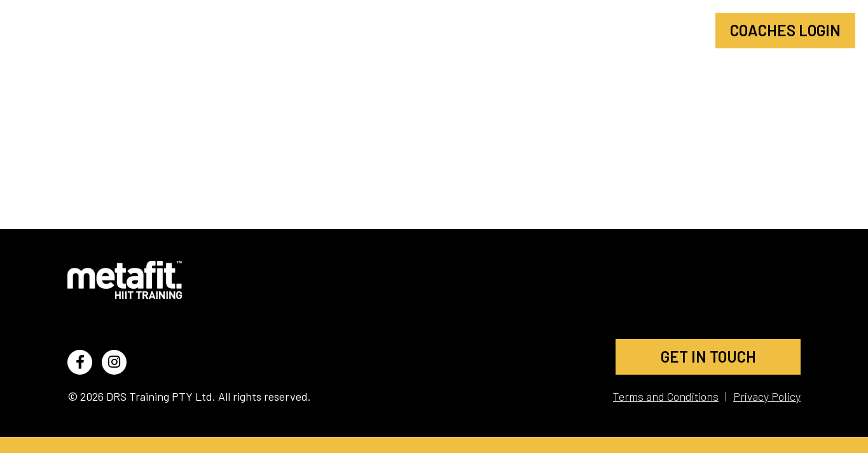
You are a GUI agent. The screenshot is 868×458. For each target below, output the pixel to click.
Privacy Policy (767, 396)
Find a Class (506, 30)
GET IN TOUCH (708, 357)
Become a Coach (636, 30)
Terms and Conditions (666, 396)
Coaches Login (785, 30)
